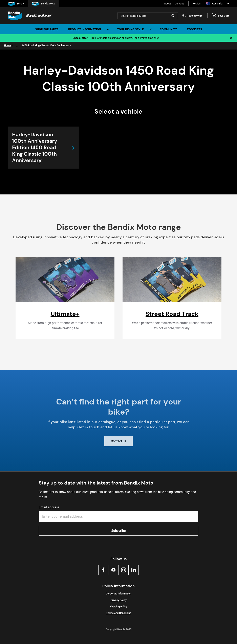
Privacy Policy (119, 600)
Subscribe (118, 531)
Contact (179, 4)
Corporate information (118, 594)
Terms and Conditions (119, 613)
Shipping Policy (118, 607)
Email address (49, 507)
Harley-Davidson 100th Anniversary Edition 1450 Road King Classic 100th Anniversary (35, 147)
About (167, 4)
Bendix (16, 4)
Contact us (118, 444)
